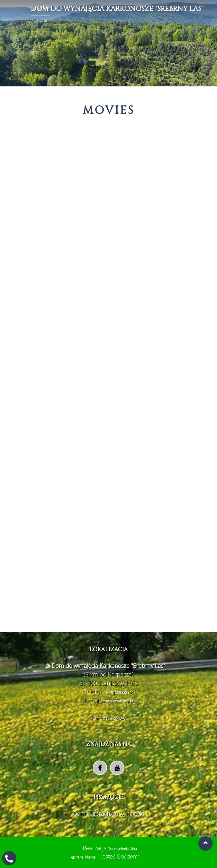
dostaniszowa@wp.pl (117, 701)
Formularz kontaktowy (108, 718)
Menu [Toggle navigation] (41, 21)
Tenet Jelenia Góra (123, 849)
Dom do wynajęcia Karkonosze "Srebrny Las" (117, 9)
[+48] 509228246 (120, 692)
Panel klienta (84, 857)
